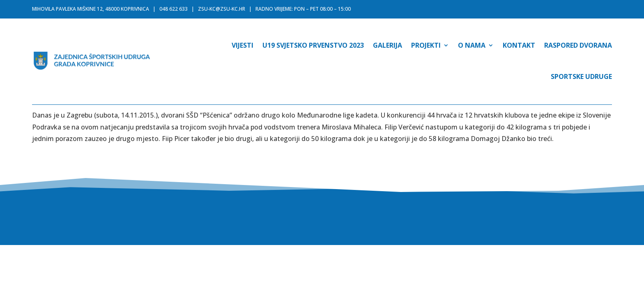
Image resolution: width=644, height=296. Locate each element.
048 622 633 (174, 9)
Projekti (426, 45)
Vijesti (243, 45)
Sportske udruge (581, 76)
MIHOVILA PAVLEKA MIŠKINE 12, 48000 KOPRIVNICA (91, 9)
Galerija (388, 45)
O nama (472, 45)
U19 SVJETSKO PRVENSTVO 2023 (313, 45)
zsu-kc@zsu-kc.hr (222, 9)
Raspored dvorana (578, 45)
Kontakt (519, 45)
